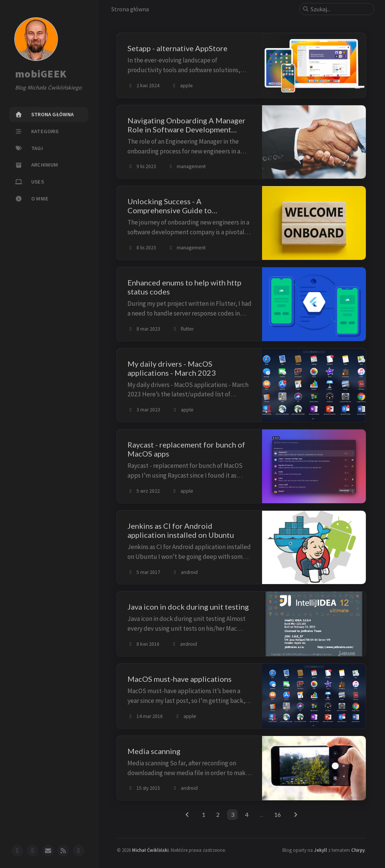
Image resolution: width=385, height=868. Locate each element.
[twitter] (33, 851)
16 (277, 814)
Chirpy (358, 850)
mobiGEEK (41, 74)
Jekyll (321, 850)
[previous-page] (187, 815)
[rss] (63, 851)
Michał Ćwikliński (150, 850)
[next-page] (296, 815)
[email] (48, 851)
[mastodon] (79, 851)
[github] (17, 851)
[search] (340, 9)
